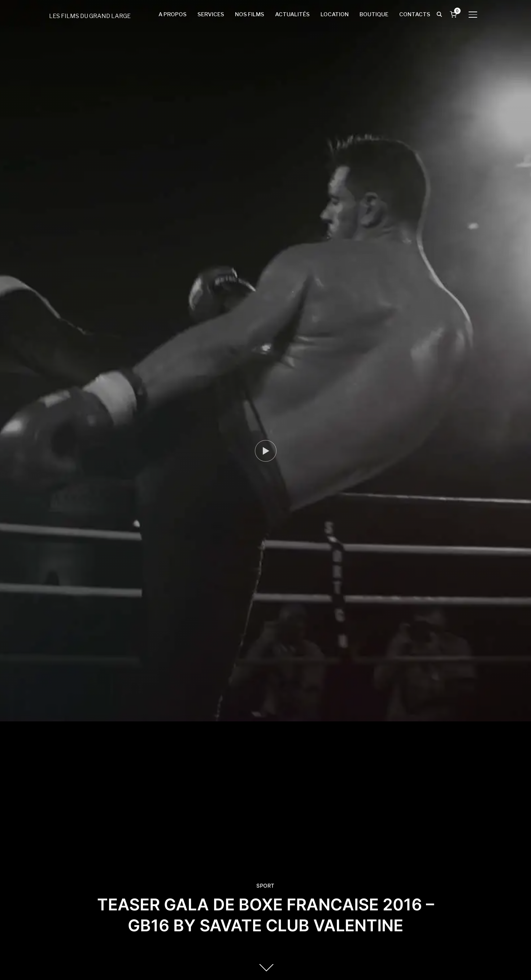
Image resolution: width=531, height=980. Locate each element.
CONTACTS (415, 14)
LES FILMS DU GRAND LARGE (90, 16)
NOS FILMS (250, 14)
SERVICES (211, 14)
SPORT (265, 886)
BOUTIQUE (374, 14)
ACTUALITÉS (292, 14)
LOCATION (335, 14)
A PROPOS (173, 14)
